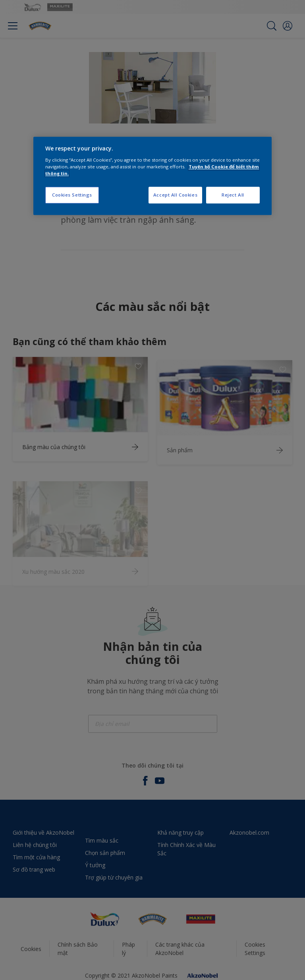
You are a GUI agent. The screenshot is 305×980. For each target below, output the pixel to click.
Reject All (233, 195)
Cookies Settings (72, 195)
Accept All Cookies (175, 195)
